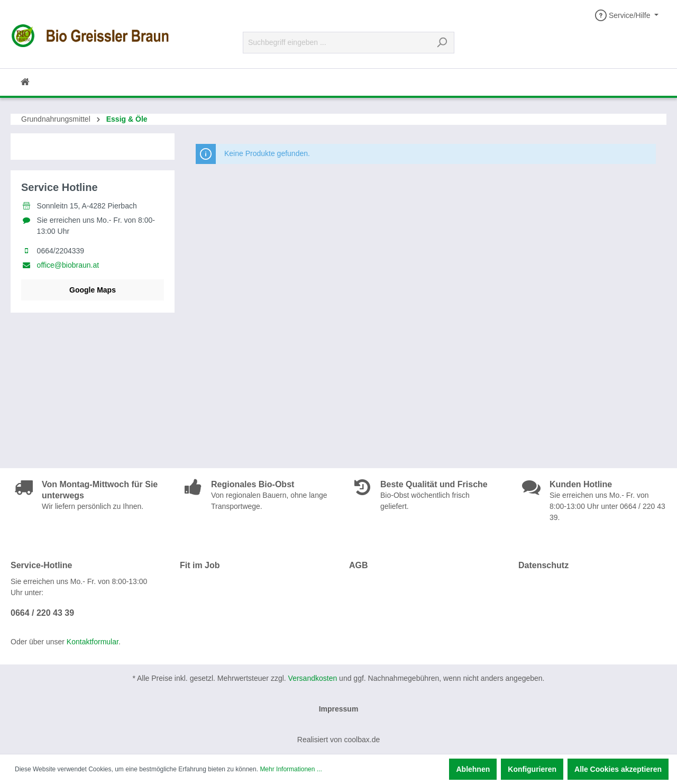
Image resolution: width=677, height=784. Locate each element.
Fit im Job (200, 565)
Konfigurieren (532, 769)
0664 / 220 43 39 (42, 613)
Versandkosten (313, 678)
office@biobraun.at (68, 265)
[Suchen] (442, 43)
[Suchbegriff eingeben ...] (336, 43)
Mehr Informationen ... (291, 769)
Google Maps (93, 290)
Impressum (339, 709)
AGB (359, 565)
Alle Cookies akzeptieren (618, 769)
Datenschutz (543, 565)
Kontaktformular (93, 642)
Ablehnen (473, 769)
